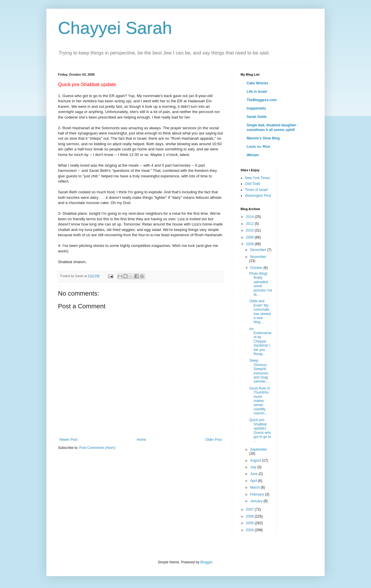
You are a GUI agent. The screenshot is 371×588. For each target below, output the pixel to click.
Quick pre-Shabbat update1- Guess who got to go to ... (260, 430)
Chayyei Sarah (115, 28)
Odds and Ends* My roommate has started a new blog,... (260, 312)
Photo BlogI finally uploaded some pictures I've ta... (261, 284)
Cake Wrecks (258, 83)
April (254, 481)
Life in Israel (257, 92)
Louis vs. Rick (258, 147)
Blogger (206, 562)
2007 (250, 509)
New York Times (257, 178)
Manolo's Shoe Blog (263, 138)
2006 (250, 516)
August (256, 460)
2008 (250, 244)
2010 (250, 230)
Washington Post (258, 196)
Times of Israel (256, 190)
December (259, 250)
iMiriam (253, 155)
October (257, 268)
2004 (250, 530)
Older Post (213, 440)
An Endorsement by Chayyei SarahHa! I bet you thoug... (260, 341)
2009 (250, 237)
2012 (250, 224)
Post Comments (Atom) (97, 448)
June (254, 474)
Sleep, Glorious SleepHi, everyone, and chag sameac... (259, 371)
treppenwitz (256, 108)
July (254, 467)
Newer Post (68, 440)
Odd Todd (252, 184)
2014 (250, 217)
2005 (250, 523)
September (259, 449)
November (258, 257)
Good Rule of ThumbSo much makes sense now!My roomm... (260, 401)
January (257, 501)
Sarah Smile (257, 117)
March (255, 487)
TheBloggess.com (262, 100)
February (258, 494)
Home (141, 440)
